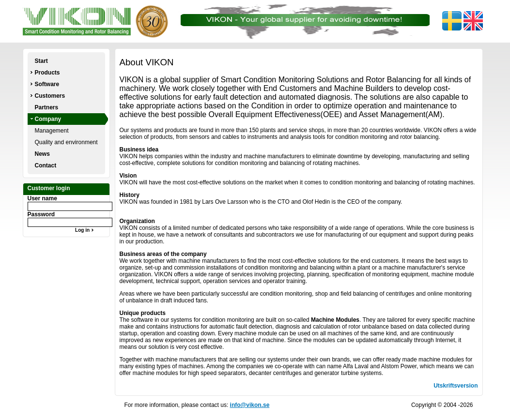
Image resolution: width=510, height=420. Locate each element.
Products (47, 73)
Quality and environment (66, 142)
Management (52, 131)
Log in (85, 230)
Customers (50, 96)
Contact (46, 165)
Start (41, 61)
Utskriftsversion (456, 386)
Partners (47, 107)
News (42, 154)
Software (47, 84)
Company (48, 119)
